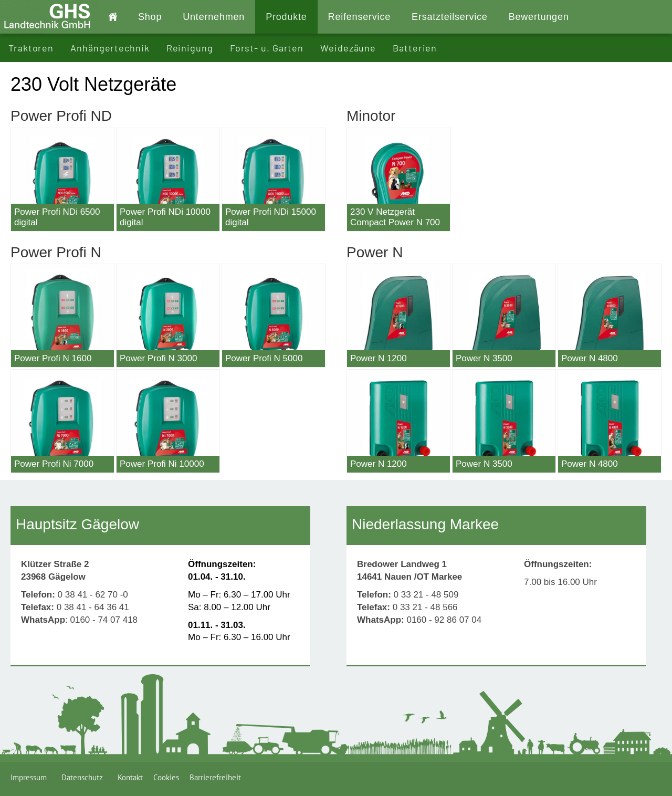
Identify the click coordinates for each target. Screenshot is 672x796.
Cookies (166, 777)
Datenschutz (84, 777)
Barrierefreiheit (215, 777)
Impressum (31, 777)
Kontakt (130, 777)
